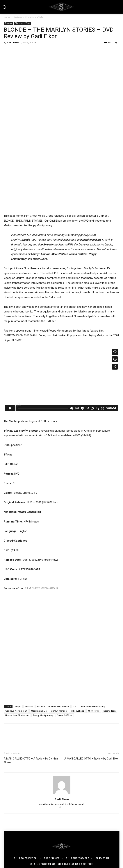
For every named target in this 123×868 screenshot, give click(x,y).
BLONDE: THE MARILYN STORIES (53, 706)
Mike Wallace (77, 711)
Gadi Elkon (13, 43)
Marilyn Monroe (59, 711)
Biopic (18, 706)
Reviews (18, 17)
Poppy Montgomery (43, 715)
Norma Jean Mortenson (17, 715)
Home (7, 17)
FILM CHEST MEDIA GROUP (41, 588)
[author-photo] (62, 794)
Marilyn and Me (39, 711)
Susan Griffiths (65, 715)
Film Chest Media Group (93, 706)
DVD (75, 706)
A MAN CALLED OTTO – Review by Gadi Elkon (92, 759)
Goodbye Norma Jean (16, 711)
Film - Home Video (35, 17)
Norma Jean (110, 711)
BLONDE (29, 706)
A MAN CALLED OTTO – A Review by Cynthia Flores (31, 761)
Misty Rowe (94, 711)
